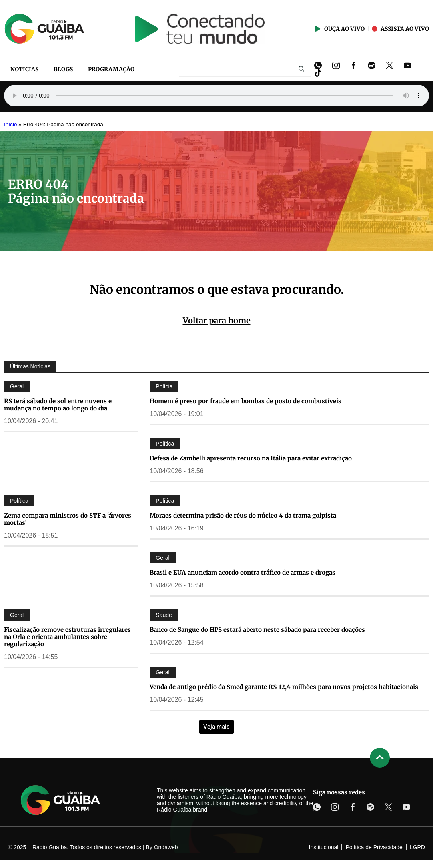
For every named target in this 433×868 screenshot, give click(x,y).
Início (11, 124)
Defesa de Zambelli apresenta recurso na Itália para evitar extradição (251, 458)
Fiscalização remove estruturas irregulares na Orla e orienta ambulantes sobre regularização (67, 637)
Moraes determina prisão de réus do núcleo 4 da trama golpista (243, 515)
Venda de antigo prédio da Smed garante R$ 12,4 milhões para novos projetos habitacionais (284, 687)
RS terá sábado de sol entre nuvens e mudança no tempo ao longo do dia (58, 405)
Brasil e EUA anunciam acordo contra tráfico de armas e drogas (242, 572)
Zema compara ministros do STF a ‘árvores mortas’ (68, 519)
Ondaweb (166, 847)
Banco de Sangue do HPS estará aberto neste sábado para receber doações (257, 630)
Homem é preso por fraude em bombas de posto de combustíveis (245, 401)
